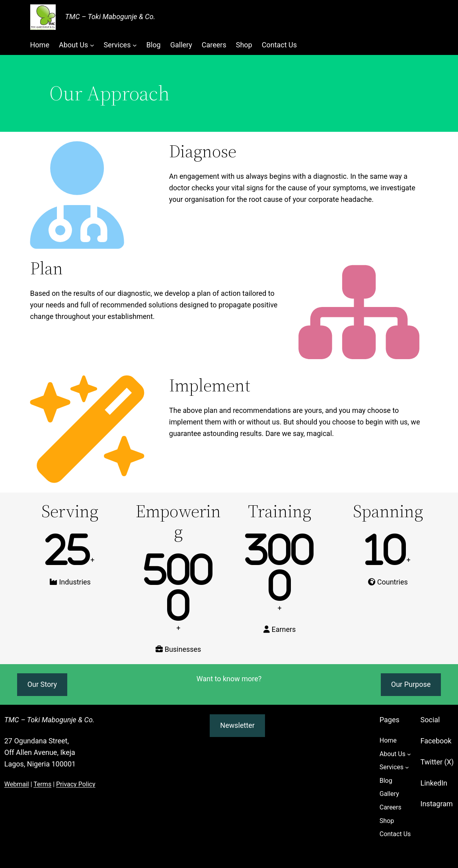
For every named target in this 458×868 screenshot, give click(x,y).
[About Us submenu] (92, 45)
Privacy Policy (76, 784)
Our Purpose (411, 684)
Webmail (17, 784)
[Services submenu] (135, 45)
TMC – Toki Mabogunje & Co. (110, 17)
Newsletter (237, 725)
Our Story (42, 684)
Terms (42, 784)
